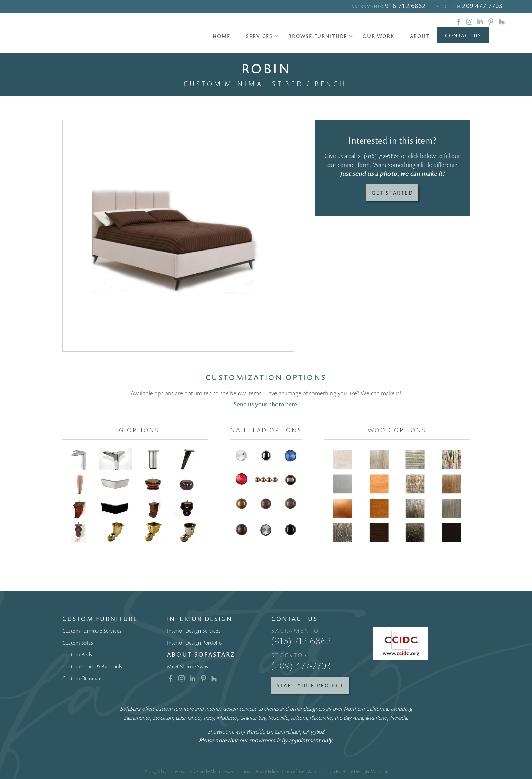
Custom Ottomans (83, 678)
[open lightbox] (178, 236)
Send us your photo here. (266, 404)
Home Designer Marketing (365, 771)
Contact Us (463, 35)
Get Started (392, 193)
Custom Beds (77, 654)
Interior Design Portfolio (194, 643)
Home (222, 36)
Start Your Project (310, 685)
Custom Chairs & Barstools (92, 666)
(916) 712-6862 (382, 156)
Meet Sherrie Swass (189, 666)
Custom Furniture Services (92, 631)
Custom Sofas (78, 643)
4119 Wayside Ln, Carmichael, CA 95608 (280, 731)
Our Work (378, 36)
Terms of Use (293, 771)
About (420, 36)
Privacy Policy (266, 771)
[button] (259, 36)
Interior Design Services (194, 631)
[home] (102, 34)
